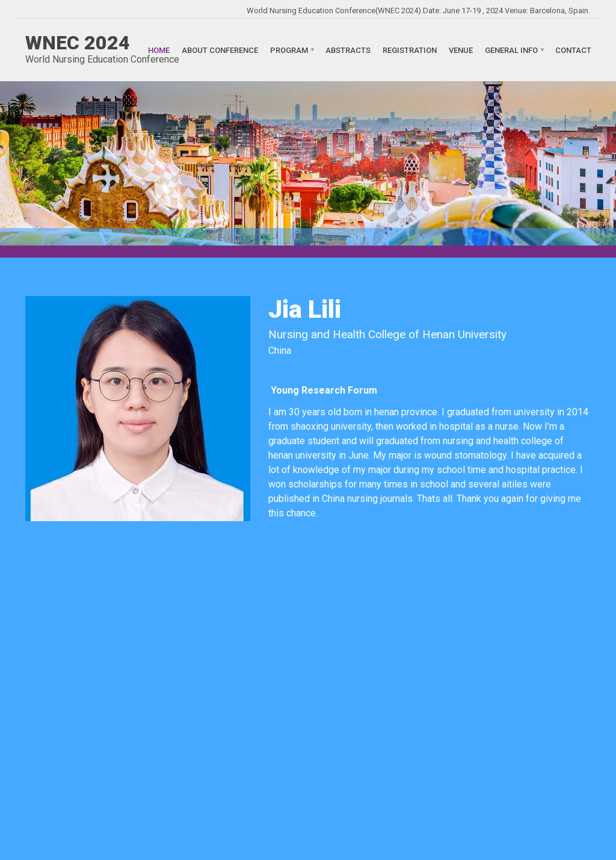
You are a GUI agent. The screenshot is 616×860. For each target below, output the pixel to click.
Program (289, 50)
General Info (511, 50)
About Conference (220, 50)
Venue (461, 50)
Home (159, 50)
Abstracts (348, 50)
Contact (573, 50)
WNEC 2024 (78, 43)
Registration (410, 50)
